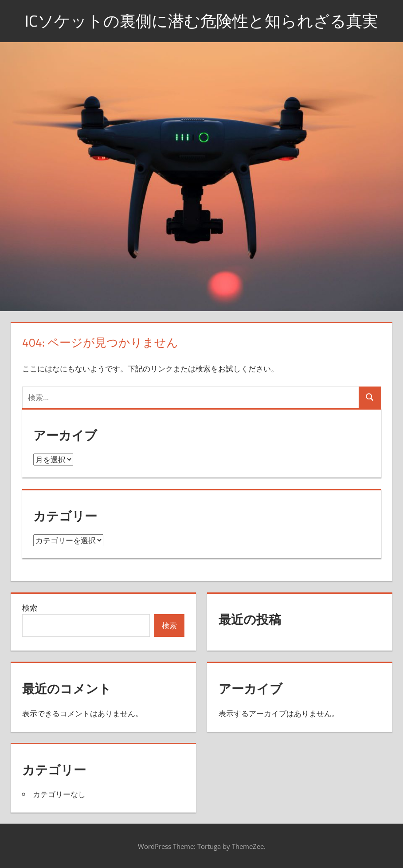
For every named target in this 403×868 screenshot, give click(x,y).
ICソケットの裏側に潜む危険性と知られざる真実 (201, 21)
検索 (30, 608)
